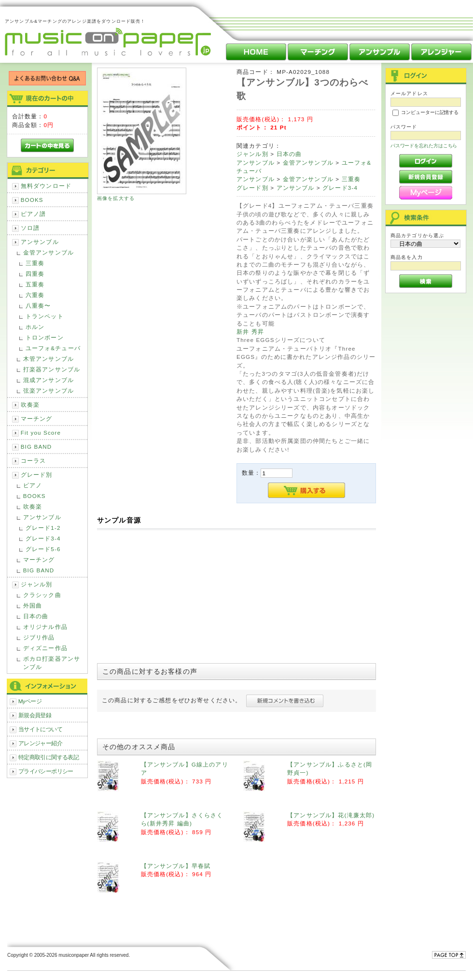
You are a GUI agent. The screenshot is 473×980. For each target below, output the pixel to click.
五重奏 (35, 284)
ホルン (35, 327)
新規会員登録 (35, 715)
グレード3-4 (43, 538)
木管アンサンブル (49, 359)
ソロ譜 (30, 228)
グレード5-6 (43, 549)
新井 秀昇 (250, 332)
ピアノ (33, 485)
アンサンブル (40, 242)
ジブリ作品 (39, 637)
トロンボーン (45, 337)
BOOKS (32, 200)
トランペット (45, 316)
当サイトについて (40, 729)
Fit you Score (41, 433)
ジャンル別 (37, 584)
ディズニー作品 (45, 648)
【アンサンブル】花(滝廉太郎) (331, 815)
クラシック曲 (42, 595)
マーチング (37, 419)
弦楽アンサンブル (49, 391)
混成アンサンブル (49, 380)
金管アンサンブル (49, 252)
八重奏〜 (38, 305)
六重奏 (35, 295)
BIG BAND (36, 447)
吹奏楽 (30, 405)
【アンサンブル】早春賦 (176, 866)
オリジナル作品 (45, 627)
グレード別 (37, 475)
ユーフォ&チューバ (53, 348)
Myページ (30, 701)
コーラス (34, 461)
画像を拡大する (116, 198)
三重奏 (35, 263)
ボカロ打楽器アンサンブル (52, 663)
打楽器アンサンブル (52, 369)
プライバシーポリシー (46, 771)
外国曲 (33, 605)
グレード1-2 (43, 528)
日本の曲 (36, 616)
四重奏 (35, 274)
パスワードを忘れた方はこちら (424, 146)
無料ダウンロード (46, 186)
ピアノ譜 (34, 214)
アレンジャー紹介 (40, 743)
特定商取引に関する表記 (49, 757)
